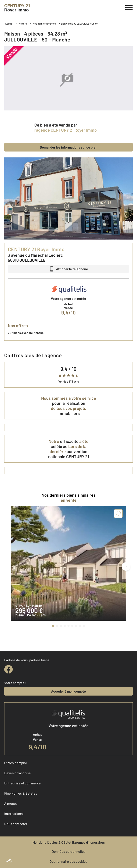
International (14, 814)
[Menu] (129, 7)
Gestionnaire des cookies (68, 861)
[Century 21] (17, 8)
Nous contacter (16, 824)
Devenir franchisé (17, 773)
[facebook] (8, 669)
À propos (11, 803)
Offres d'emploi (15, 763)
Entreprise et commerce (22, 783)
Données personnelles (69, 851)
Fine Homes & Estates (21, 793)
